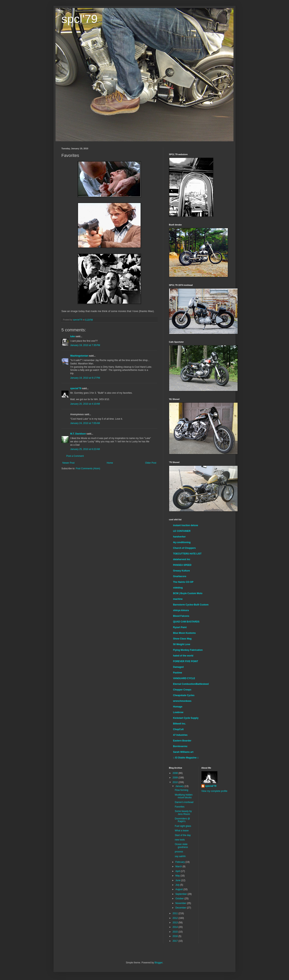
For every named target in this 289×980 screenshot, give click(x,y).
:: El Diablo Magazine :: (186, 758)
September (181, 894)
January (180, 786)
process (179, 852)
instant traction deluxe (186, 525)
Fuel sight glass (183, 826)
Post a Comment (75, 456)
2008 (176, 773)
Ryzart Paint (180, 627)
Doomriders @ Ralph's (182, 820)
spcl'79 (79, 19)
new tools (180, 840)
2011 (176, 913)
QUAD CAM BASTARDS (186, 622)
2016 (176, 936)
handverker (179, 537)
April (178, 871)
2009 (176, 778)
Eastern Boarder (182, 741)
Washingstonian (79, 356)
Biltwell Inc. (180, 724)
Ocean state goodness (181, 846)
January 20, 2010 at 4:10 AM (85, 404)
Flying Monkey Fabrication (188, 650)
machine (178, 599)
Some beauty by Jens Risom (183, 813)
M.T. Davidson (78, 434)
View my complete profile (214, 791)
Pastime (178, 673)
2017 (176, 941)
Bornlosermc (180, 746)
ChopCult (178, 729)
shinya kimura (181, 610)
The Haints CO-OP (183, 582)
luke (73, 336)
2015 (176, 932)
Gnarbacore (180, 576)
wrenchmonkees (182, 701)
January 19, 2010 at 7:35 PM (85, 345)
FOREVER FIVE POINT (186, 661)
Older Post (151, 463)
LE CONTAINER (182, 531)
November (181, 903)
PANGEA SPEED (182, 565)
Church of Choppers (184, 548)
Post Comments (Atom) (88, 469)
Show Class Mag (182, 639)
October (180, 899)
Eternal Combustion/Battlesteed (191, 684)
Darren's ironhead (184, 802)
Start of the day (183, 835)
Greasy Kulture (181, 571)
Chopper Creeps (182, 690)
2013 (176, 923)
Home (110, 463)
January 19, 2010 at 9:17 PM (85, 378)
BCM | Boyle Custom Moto (188, 593)
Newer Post (68, 463)
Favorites (180, 807)
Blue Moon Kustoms (184, 633)
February (180, 862)
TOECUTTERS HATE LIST (187, 554)
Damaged (178, 667)
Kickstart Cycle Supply (186, 718)
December (181, 908)
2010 (176, 782)
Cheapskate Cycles (184, 695)
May (178, 876)
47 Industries (180, 735)
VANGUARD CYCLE (184, 678)
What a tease (182, 831)
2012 (176, 918)
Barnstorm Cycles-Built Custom (191, 605)
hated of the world (183, 656)
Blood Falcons (181, 616)
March (179, 866)
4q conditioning (182, 542)
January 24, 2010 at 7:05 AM (85, 423)
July (178, 885)
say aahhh (180, 856)
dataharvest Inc (182, 559)
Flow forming (182, 790)
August (179, 889)
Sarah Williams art (183, 752)
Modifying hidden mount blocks (184, 796)
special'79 (76, 388)
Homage (178, 707)
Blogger (158, 963)
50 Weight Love (182, 644)
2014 (176, 927)
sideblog (178, 588)
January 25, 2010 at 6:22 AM (85, 449)
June (178, 880)
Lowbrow (178, 712)
